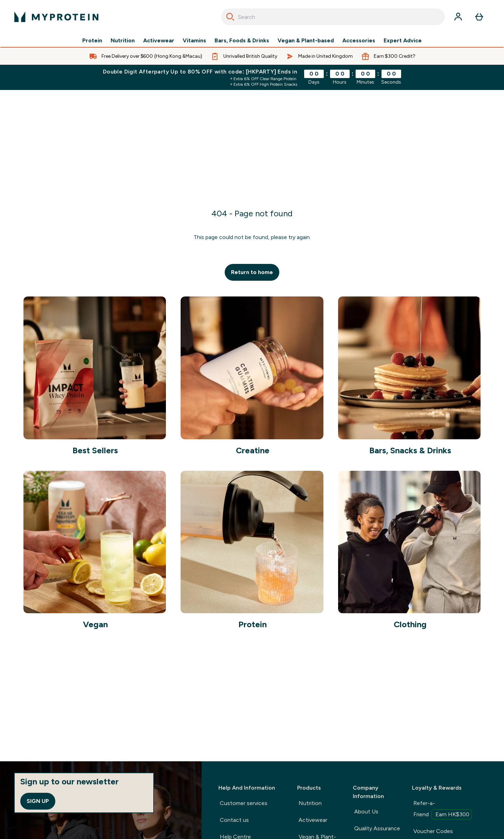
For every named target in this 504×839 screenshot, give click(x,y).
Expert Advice (403, 41)
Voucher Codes (433, 831)
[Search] (230, 17)
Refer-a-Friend (443, 810)
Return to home (252, 272)
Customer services (244, 803)
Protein (92, 41)
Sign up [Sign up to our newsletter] (38, 801)
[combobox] (333, 17)
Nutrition (123, 41)
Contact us (234, 820)
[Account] (458, 17)
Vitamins (194, 41)
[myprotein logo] (56, 17)
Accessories (359, 41)
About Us (366, 812)
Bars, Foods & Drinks (242, 41)
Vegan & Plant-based (306, 41)
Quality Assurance (377, 828)
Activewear (159, 41)
